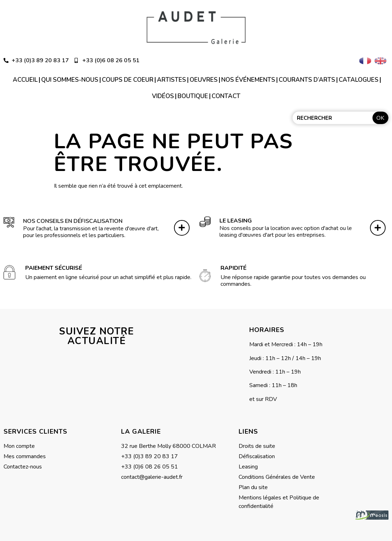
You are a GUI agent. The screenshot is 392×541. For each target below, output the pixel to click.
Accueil (25, 80)
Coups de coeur (128, 80)
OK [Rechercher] (380, 118)
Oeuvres (204, 80)
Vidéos (163, 96)
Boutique (193, 96)
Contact (226, 96)
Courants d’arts (307, 80)
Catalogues (359, 80)
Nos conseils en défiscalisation (73, 220)
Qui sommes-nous (70, 80)
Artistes (171, 80)
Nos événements (248, 80)
